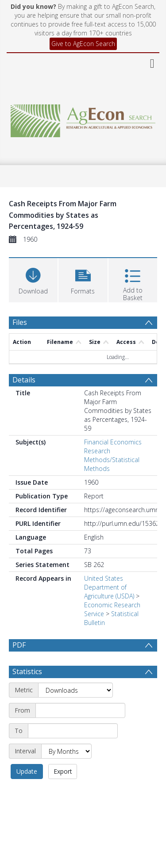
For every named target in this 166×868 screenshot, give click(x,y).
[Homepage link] (83, 118)
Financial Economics (113, 442)
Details (24, 380)
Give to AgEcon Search (83, 44)
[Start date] (80, 710)
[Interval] (66, 751)
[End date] (73, 731)
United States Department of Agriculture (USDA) (109, 587)
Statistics (27, 671)
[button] (83, 279)
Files (20, 322)
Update (27, 771)
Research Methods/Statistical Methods (112, 460)
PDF (19, 645)
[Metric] (75, 690)
